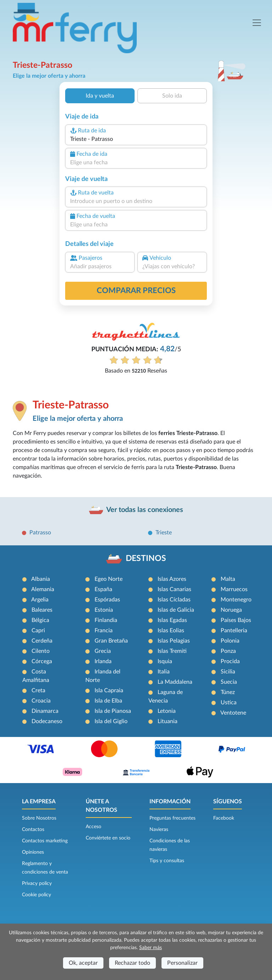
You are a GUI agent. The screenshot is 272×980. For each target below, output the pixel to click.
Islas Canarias (174, 589)
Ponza (228, 651)
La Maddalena (175, 682)
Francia (104, 631)
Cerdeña (42, 641)
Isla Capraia (109, 690)
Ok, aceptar (83, 963)
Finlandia (106, 620)
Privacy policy (37, 883)
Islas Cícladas (174, 600)
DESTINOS (146, 558)
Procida (230, 661)
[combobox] (136, 139)
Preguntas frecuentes (172, 818)
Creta (38, 690)
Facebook (224, 818)
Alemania (43, 589)
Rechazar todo (132, 963)
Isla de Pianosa (113, 711)
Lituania (168, 721)
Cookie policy (36, 895)
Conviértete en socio (108, 838)
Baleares (42, 610)
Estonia (104, 610)
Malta (228, 579)
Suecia (229, 682)
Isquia (165, 661)
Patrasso (40, 533)
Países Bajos (236, 620)
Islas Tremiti (172, 651)
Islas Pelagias (174, 641)
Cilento (41, 651)
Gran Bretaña (111, 641)
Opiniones (33, 852)
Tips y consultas (167, 861)
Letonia (167, 711)
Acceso (93, 827)
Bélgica (40, 620)
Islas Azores (172, 579)
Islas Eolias (171, 631)
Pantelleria (234, 631)
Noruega (231, 610)
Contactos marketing (45, 841)
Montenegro (236, 600)
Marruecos (234, 589)
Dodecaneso (47, 721)
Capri (38, 631)
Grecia (103, 651)
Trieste (164, 533)
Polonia (230, 641)
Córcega (42, 661)
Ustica (229, 703)
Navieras (159, 830)
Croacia (41, 701)
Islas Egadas (172, 620)
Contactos (33, 830)
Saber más (151, 948)
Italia (164, 672)
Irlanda (103, 661)
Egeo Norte (109, 579)
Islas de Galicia (176, 610)
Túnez (228, 692)
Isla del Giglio (111, 721)
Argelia (40, 600)
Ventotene (233, 713)
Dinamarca (45, 711)
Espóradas (107, 600)
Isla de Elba (108, 701)
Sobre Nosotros (39, 818)
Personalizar (182, 963)
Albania (41, 579)
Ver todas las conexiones (145, 510)
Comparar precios (136, 291)
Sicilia (228, 672)
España (103, 589)
